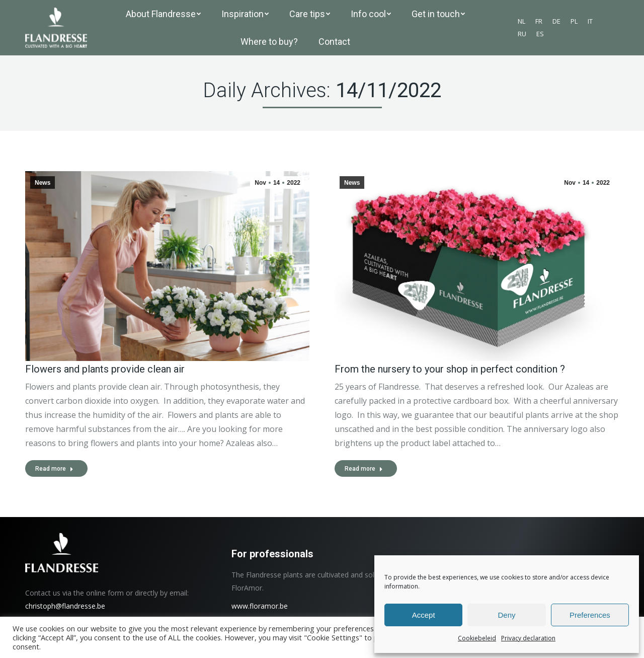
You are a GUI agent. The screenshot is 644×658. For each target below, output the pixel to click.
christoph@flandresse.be (65, 606)
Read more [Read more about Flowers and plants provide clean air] (54, 469)
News (43, 183)
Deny (506, 615)
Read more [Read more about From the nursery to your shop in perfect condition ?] (364, 469)
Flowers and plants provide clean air (105, 369)
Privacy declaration (528, 638)
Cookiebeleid (477, 638)
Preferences (590, 615)
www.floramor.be (260, 606)
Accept (424, 615)
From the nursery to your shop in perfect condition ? (450, 369)
